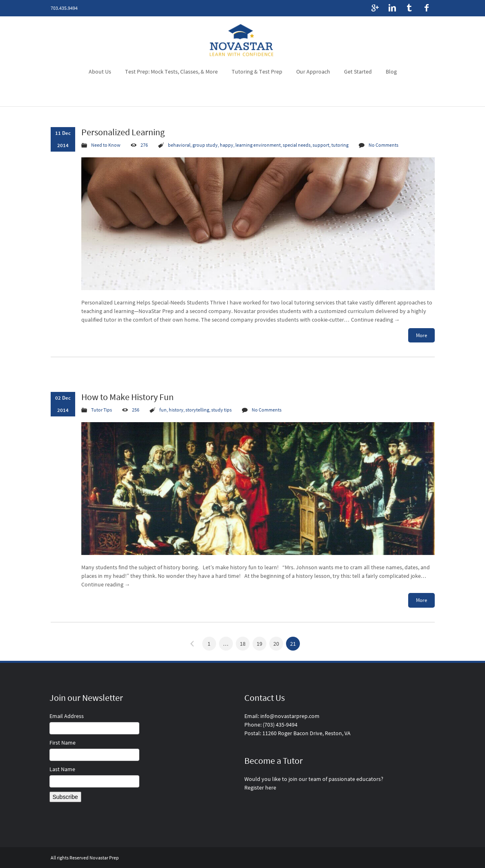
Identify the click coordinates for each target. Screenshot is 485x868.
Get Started (358, 72)
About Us (100, 72)
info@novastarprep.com (290, 716)
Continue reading (375, 320)
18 (243, 644)
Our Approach (313, 72)
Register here (260, 787)
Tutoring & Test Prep (257, 72)
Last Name (62, 769)
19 (259, 644)
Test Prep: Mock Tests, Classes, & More (171, 72)
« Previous (192, 644)
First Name (63, 743)
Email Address (67, 716)
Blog (391, 72)
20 (276, 644)
